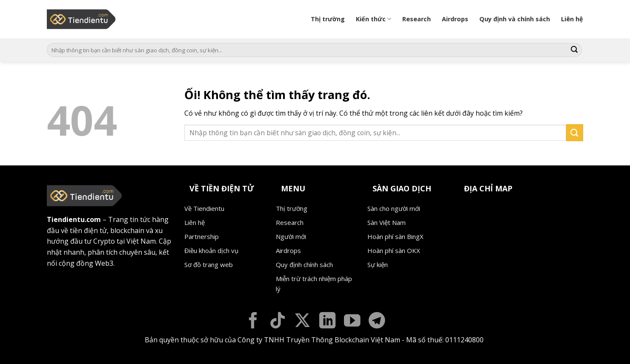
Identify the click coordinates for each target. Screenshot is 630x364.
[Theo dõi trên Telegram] (377, 322)
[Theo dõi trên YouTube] (352, 322)
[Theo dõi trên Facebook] (253, 322)
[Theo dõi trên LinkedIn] (328, 322)
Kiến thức (374, 19)
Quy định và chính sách (515, 19)
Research (417, 19)
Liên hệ (572, 19)
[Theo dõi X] (302, 322)
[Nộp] (574, 50)
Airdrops (455, 19)
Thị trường (328, 19)
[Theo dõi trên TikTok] (278, 322)
